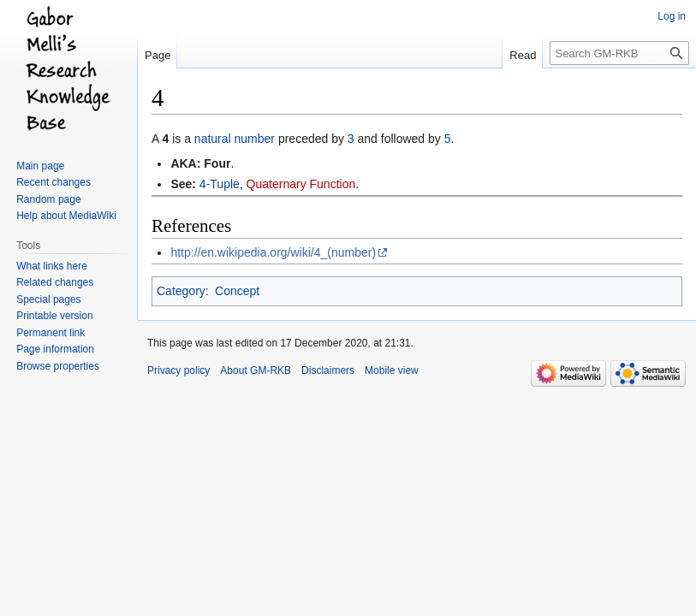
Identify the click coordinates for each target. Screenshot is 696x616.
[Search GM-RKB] (619, 53)
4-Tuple (220, 184)
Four (217, 163)
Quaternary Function (301, 184)
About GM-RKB (256, 370)
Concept (237, 291)
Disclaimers (328, 370)
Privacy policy (178, 370)
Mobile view (392, 370)
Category (181, 291)
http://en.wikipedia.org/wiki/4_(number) (273, 252)
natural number (235, 139)
